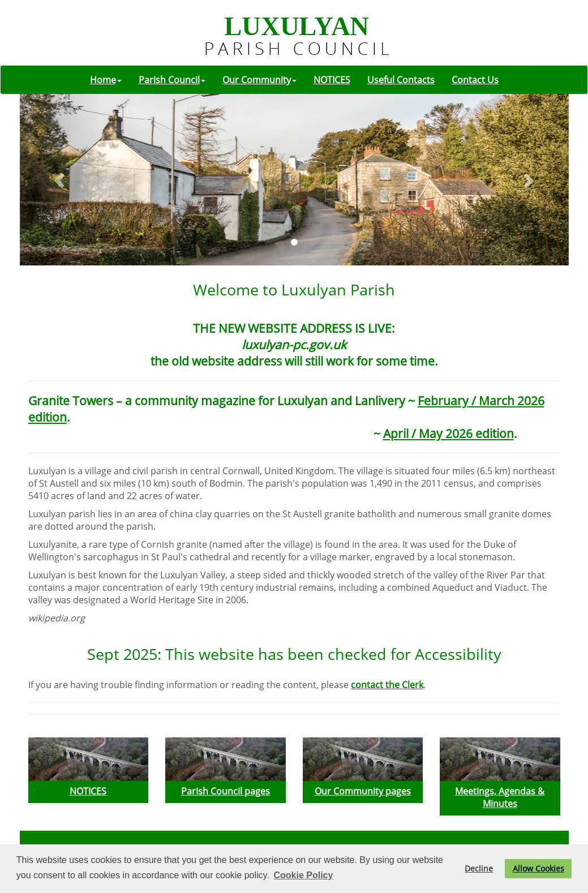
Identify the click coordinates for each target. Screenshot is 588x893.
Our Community (259, 80)
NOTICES (332, 80)
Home (106, 80)
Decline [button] (479, 868)
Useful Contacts (401, 80)
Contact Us (475, 80)
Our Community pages (363, 791)
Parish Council (172, 80)
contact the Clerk (387, 685)
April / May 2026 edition (448, 433)
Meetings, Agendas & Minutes (500, 797)
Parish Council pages (226, 791)
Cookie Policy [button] (303, 875)
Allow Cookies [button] (538, 868)
